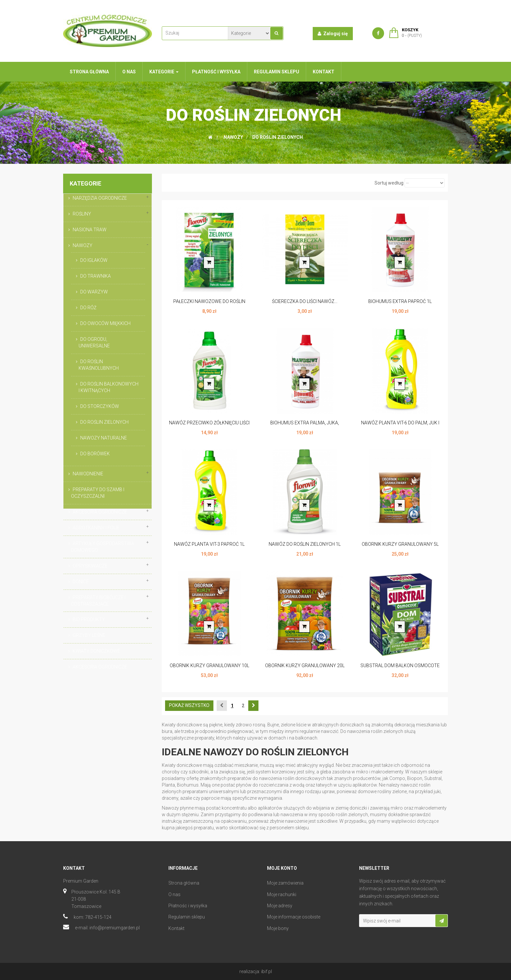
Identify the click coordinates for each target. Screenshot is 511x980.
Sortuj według (389, 183)
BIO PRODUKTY (89, 619)
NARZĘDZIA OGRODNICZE (100, 198)
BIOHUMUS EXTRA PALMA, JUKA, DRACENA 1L (305, 426)
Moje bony (278, 928)
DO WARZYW (94, 292)
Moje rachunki (282, 894)
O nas (174, 894)
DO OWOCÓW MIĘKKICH (105, 323)
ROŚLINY (82, 214)
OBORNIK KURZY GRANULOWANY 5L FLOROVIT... (400, 548)
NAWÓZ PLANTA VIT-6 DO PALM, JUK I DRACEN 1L (400, 426)
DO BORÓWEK (95, 454)
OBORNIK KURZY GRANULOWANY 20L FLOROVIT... (305, 669)
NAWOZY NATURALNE (104, 438)
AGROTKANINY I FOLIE (96, 528)
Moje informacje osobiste (294, 917)
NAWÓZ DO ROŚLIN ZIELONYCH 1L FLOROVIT (305, 548)
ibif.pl (267, 971)
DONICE (81, 582)
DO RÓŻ (88, 308)
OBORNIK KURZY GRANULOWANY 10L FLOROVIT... (209, 669)
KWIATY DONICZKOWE (96, 651)
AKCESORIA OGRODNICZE (100, 512)
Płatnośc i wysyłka (188, 906)
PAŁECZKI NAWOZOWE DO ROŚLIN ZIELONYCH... (209, 305)
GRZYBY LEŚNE (89, 635)
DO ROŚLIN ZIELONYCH (104, 422)
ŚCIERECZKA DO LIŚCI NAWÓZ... (305, 301)
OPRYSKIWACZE (90, 566)
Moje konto (282, 868)
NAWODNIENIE (88, 474)
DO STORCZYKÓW (100, 406)
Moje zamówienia (285, 883)
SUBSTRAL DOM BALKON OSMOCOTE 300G (400, 669)
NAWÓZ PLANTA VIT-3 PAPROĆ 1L (209, 544)
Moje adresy (280, 906)
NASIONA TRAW (90, 230)
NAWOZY (83, 245)
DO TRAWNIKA (96, 276)
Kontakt (176, 928)
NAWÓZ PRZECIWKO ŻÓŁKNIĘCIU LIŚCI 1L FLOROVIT (209, 426)
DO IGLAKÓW (94, 260)
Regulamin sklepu (187, 917)
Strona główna (184, 883)
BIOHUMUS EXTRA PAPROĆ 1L (400, 301)
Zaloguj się (333, 34)
